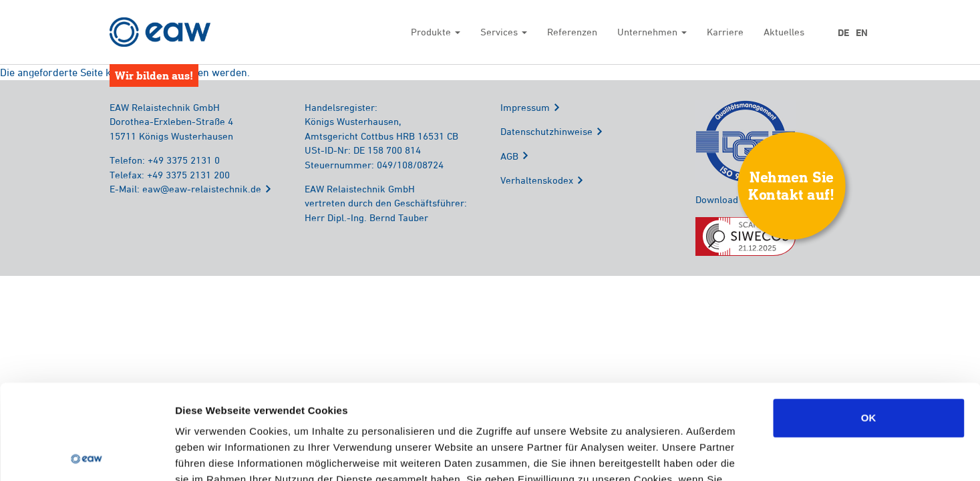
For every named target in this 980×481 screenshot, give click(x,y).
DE (843, 33)
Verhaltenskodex (537, 180)
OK (869, 323)
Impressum (525, 107)
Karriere (725, 32)
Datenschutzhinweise (546, 131)
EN (862, 33)
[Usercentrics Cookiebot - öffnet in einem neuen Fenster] (87, 455)
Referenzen (572, 32)
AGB (509, 156)
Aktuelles (784, 32)
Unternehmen (652, 32)
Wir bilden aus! (154, 75)
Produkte (436, 32)
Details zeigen (710, 455)
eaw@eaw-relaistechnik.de (202, 189)
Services (504, 32)
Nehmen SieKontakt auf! (792, 185)
